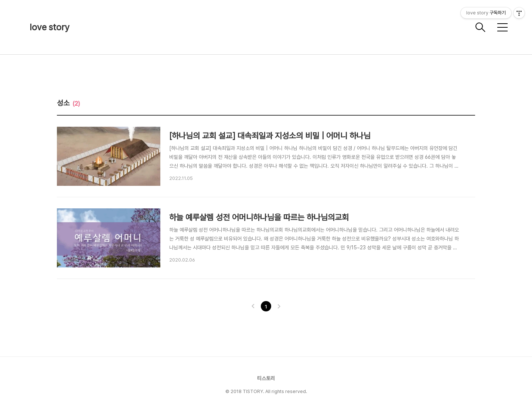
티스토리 (266, 378)
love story (50, 27)
